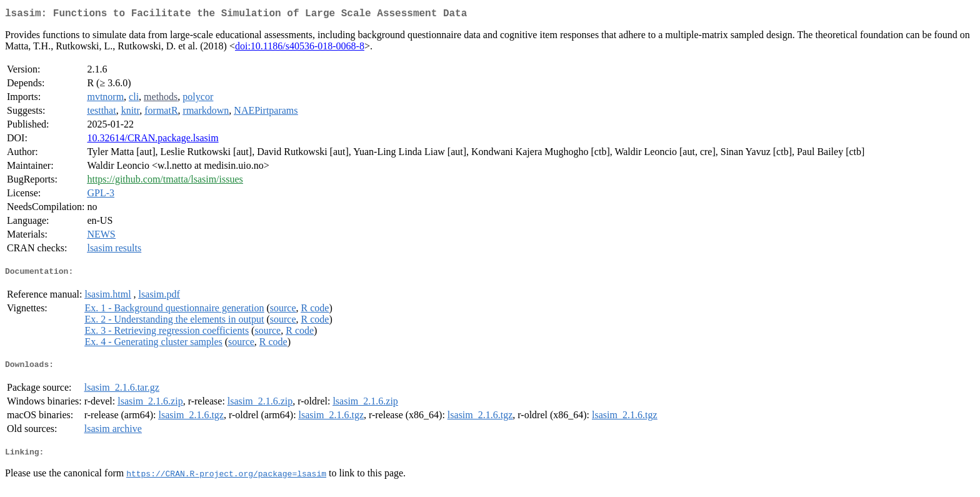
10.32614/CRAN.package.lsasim (152, 140)
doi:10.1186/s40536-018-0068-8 (300, 48)
